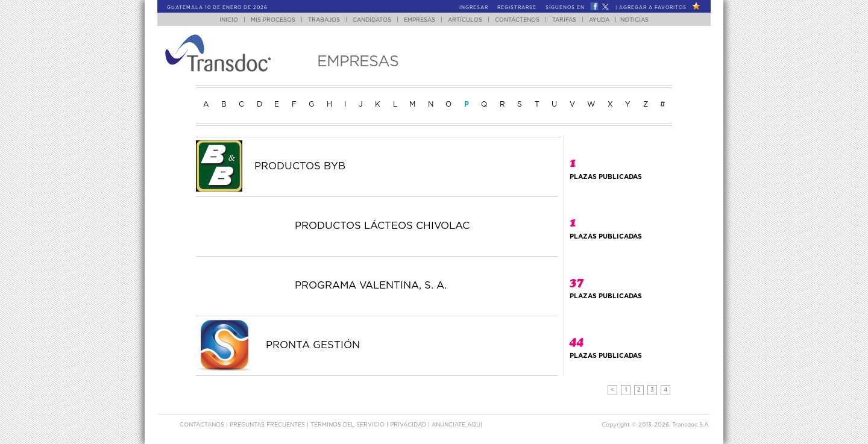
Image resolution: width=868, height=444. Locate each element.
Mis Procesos (273, 20)
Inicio (229, 20)
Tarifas (564, 20)
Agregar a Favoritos (653, 8)
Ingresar (474, 8)
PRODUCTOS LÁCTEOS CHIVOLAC (382, 226)
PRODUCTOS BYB (300, 166)
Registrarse (517, 8)
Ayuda (599, 20)
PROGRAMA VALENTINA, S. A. (371, 286)
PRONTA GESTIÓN (313, 345)
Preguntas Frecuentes (268, 425)
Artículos (465, 20)
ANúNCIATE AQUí (457, 425)
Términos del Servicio (348, 425)
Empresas (420, 20)
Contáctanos (203, 425)
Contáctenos (517, 20)
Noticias (634, 20)
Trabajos (324, 20)
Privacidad (409, 425)
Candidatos (372, 20)
